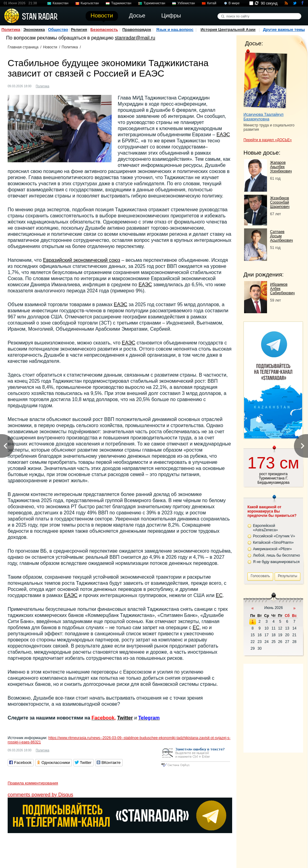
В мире (234, 3)
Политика (11, 30)
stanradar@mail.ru (135, 38)
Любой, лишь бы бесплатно (276, 555)
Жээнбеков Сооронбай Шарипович (280, 202)
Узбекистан (186, 3)
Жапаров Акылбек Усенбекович (281, 167)
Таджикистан (121, 3)
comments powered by (40, 795)
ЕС (219, 595)
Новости (50, 47)
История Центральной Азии (228, 30)
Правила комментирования (33, 783)
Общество (58, 30)
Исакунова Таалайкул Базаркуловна (263, 117)
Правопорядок (137, 30)
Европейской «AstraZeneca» (265, 528)
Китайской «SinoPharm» (273, 543)
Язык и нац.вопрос (175, 30)
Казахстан (61, 3)
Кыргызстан (90, 3)
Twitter (125, 718)
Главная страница (23, 47)
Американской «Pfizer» (272, 549)
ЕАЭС (223, 135)
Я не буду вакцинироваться (276, 562)
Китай (212, 3)
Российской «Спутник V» (274, 536)
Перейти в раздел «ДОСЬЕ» (268, 140)
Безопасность (104, 30)
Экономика (34, 30)
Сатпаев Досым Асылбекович (281, 236)
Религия (79, 30)
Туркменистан (154, 3)
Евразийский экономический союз (82, 260)
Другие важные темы (284, 30)
